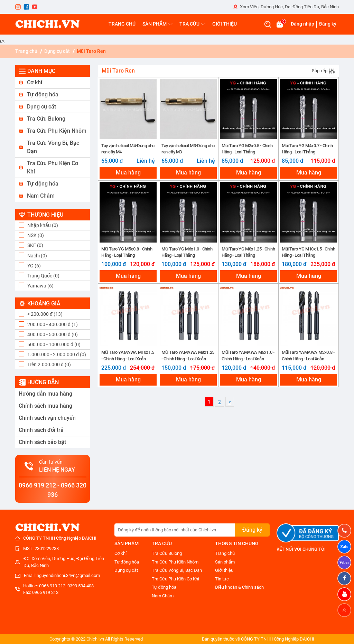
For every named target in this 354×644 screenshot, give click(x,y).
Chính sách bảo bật (42, 442)
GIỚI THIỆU (225, 24)
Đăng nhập (302, 24)
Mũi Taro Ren (91, 51)
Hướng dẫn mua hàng (45, 394)
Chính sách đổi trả (41, 430)
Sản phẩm (225, 562)
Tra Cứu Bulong (46, 119)
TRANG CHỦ (122, 24)
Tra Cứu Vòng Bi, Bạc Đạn (53, 147)
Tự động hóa (43, 94)
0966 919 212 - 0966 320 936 (53, 490)
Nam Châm (41, 196)
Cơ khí (35, 82)
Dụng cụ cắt (57, 51)
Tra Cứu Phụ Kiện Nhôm (57, 131)
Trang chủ (26, 51)
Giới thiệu (224, 570)
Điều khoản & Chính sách (239, 587)
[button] (53, 83)
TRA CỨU (192, 24)
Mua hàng (128, 173)
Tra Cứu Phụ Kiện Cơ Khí (53, 167)
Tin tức (222, 579)
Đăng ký (328, 24)
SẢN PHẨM (157, 24)
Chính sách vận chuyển (47, 418)
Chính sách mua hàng (45, 406)
